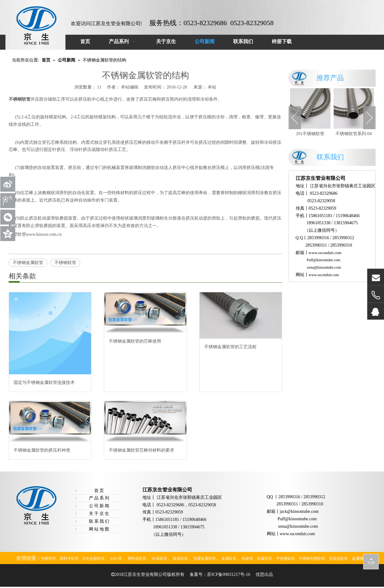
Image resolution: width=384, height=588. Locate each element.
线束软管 (180, 558)
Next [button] (369, 118)
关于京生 (99, 514)
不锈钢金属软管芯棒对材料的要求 (141, 450)
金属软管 (229, 558)
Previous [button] (295, 118)
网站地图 (99, 529)
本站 (212, 87)
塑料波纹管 (137, 558)
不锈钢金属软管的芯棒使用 (135, 341)
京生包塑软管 (93, 558)
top (371, 561)
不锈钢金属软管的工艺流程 (230, 347)
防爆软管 (265, 558)
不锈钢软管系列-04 (354, 134)
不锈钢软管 (65, 263)
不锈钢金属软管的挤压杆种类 (42, 450)
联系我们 (99, 521)
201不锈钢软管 (310, 134)
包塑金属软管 (205, 558)
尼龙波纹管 (338, 558)
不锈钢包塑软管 (312, 558)
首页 (99, 491)
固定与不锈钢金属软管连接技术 (44, 383)
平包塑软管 (285, 558)
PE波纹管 (160, 558)
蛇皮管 (248, 558)
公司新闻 (99, 506)
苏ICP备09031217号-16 (229, 574)
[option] (310, 113)
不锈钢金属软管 (28, 263)
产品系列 (99, 498)
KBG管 (116, 558)
